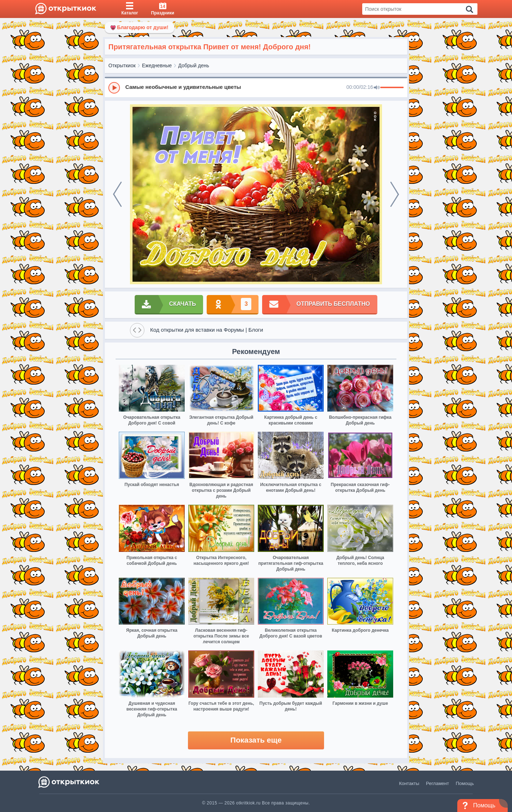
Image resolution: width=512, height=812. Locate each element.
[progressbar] (392, 88)
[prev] (117, 194)
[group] (256, 87)
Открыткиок (122, 65)
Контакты (409, 783)
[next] (395, 194)
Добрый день (194, 65)
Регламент (437, 783)
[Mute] (377, 88)
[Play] (114, 88)
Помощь (465, 783)
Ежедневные (157, 65)
